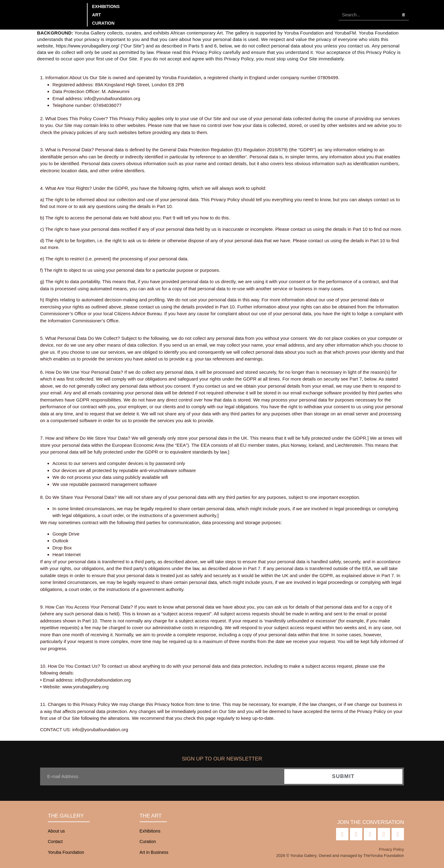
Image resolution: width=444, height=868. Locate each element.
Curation (103, 23)
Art (97, 15)
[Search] (403, 15)
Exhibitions (106, 6)
